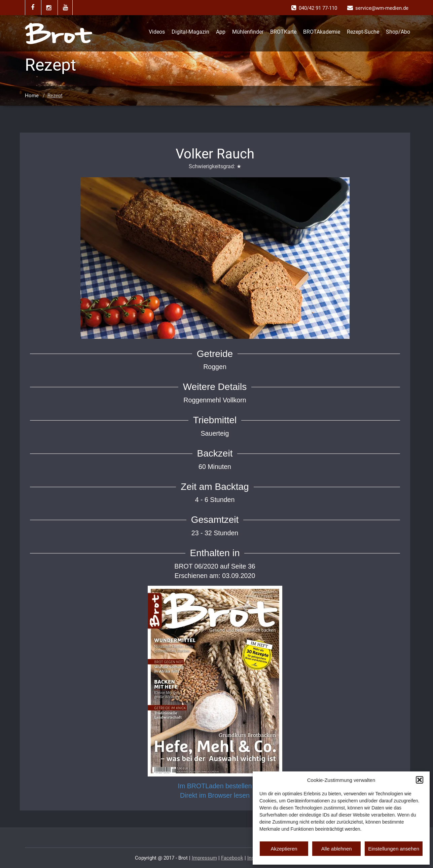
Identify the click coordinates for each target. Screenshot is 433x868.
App (221, 32)
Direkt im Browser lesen (215, 795)
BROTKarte (283, 32)
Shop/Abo (398, 32)
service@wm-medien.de (382, 8)
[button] (420, 780)
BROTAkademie (322, 32)
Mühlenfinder (248, 32)
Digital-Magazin (190, 32)
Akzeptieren (284, 849)
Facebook (232, 858)
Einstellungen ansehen (394, 849)
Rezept (55, 96)
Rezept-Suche (363, 32)
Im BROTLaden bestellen (215, 786)
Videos (157, 32)
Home (32, 96)
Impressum (204, 858)
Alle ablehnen (337, 849)
